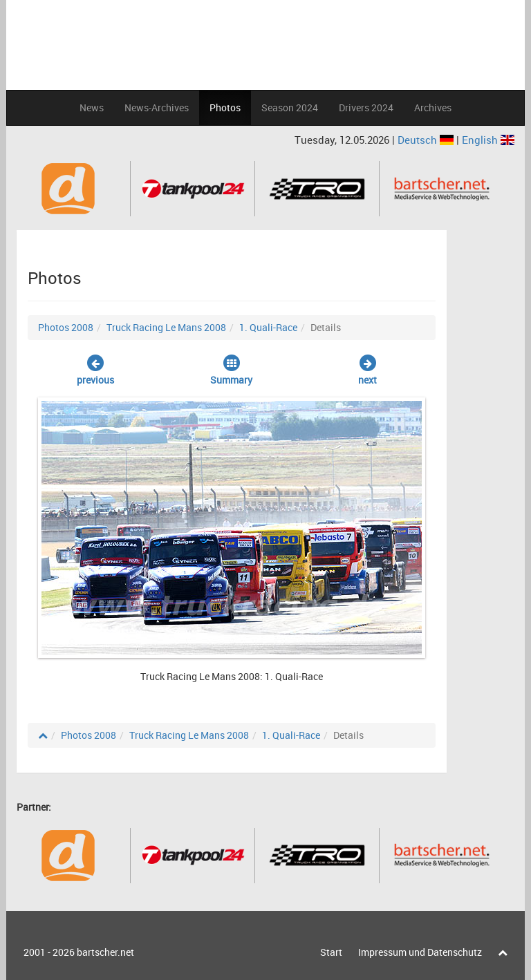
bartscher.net (105, 952)
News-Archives (157, 107)
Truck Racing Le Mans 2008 (166, 327)
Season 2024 (290, 107)
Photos (225, 107)
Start (331, 952)
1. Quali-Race (268, 327)
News (92, 107)
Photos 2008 (66, 327)
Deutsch (427, 140)
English (488, 140)
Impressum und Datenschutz (420, 952)
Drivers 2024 (366, 107)
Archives (433, 107)
